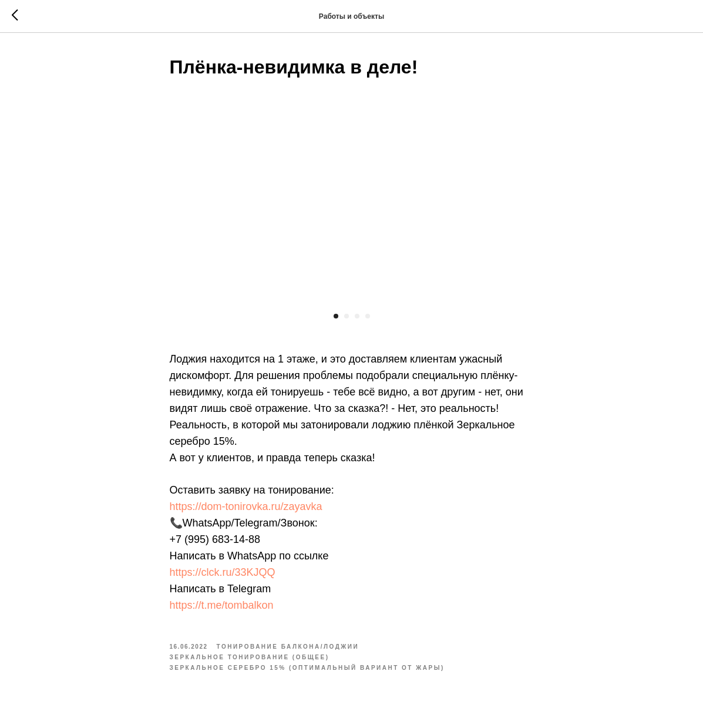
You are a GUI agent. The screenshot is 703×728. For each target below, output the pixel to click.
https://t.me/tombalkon (222, 605)
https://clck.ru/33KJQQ (223, 572)
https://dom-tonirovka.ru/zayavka (246, 506)
